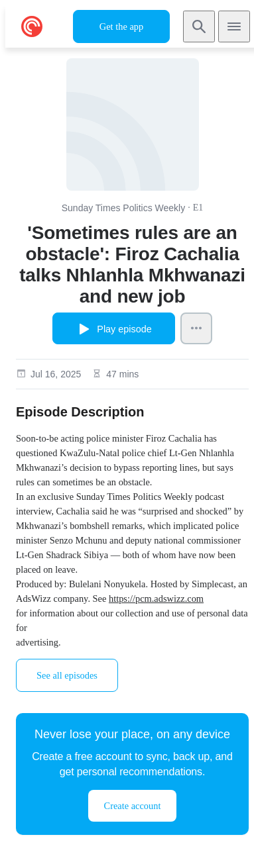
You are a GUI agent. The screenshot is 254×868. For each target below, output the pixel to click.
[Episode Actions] (196, 328)
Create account (133, 806)
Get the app (121, 26)
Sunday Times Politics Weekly (123, 208)
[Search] (199, 26)
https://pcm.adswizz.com (156, 599)
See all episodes (67, 675)
